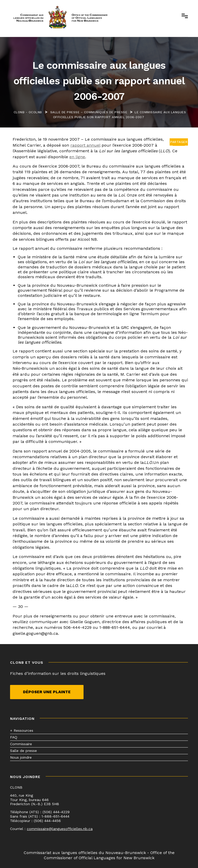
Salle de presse (23, 751)
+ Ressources (22, 730)
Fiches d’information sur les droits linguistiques (58, 673)
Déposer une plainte (47, 692)
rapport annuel (85, 145)
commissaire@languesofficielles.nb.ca (60, 829)
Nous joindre (21, 757)
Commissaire (21, 744)
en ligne (77, 157)
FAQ (14, 737)
